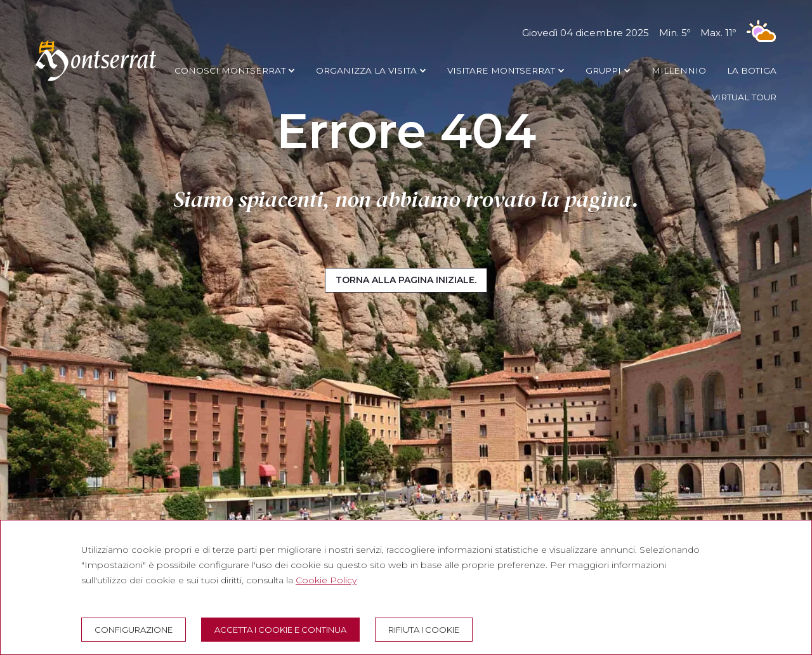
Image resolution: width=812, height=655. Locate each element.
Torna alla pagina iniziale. (406, 280)
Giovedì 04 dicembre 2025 (649, 33)
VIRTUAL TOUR (744, 97)
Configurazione (134, 630)
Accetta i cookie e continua (280, 630)
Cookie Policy (326, 580)
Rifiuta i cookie (424, 630)
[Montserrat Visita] (96, 81)
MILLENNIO (679, 70)
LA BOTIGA (752, 70)
